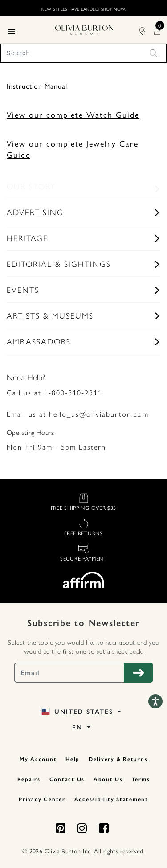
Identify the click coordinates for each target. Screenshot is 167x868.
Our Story (31, 186)
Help (73, 759)
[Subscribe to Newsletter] (138, 673)
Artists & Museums (50, 315)
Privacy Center (42, 799)
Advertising (35, 212)
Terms (141, 779)
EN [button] (79, 727)
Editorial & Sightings (59, 264)
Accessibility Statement (111, 799)
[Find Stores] (147, 30)
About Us (108, 779)
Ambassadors (39, 341)
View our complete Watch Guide (73, 114)
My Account (38, 759)
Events (23, 289)
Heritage (27, 238)
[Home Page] (84, 29)
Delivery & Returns (118, 759)
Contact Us (67, 779)
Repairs (29, 779)
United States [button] (79, 712)
